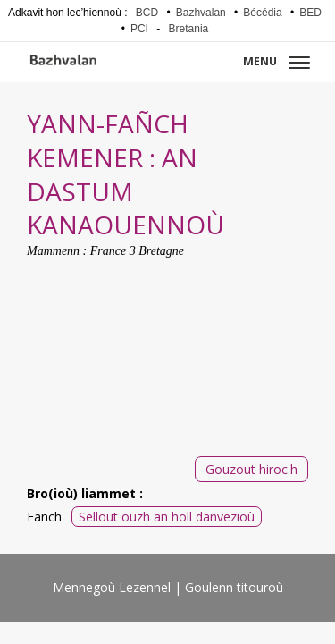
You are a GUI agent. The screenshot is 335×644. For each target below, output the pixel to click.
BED (310, 13)
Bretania (189, 29)
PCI (139, 29)
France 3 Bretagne (137, 251)
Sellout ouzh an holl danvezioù (167, 517)
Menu (276, 61)
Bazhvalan (201, 13)
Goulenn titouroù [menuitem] (234, 587)
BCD (147, 13)
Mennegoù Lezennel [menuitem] (112, 587)
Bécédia (262, 13)
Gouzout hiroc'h (251, 469)
